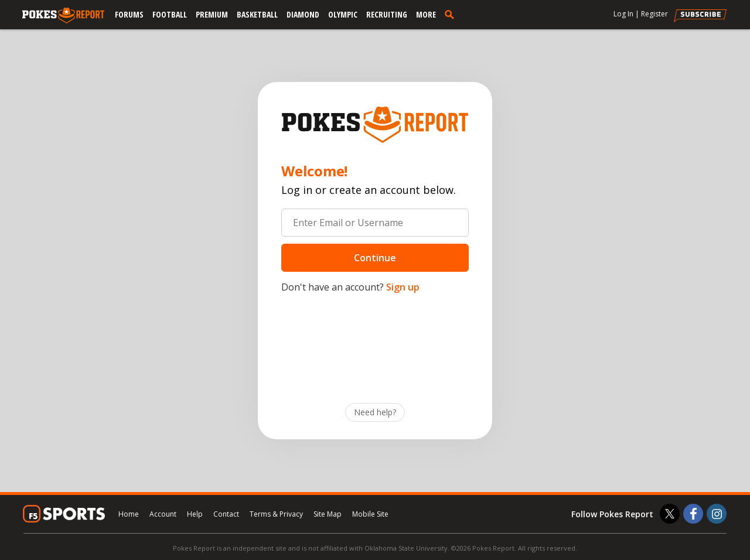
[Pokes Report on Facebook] (693, 514)
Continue (375, 258)
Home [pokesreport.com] (129, 514)
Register (654, 14)
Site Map (328, 514)
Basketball (257, 14)
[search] (452, 14)
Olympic (343, 14)
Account (163, 514)
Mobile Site (370, 514)
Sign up (403, 287)
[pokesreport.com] (63, 16)
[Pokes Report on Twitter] (670, 514)
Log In (623, 14)
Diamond (303, 14)
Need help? (375, 412)
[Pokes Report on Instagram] (717, 514)
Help (195, 514)
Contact (226, 514)
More (426, 14)
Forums (129, 14)
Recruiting (387, 14)
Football (170, 14)
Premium (212, 14)
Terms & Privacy (276, 514)
